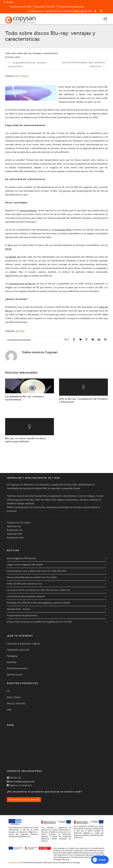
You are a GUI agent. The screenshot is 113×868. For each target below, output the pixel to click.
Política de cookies (51, 863)
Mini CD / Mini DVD (16, 704)
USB (9, 710)
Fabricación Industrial (18, 650)
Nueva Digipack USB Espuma (21, 558)
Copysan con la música (18, 523)
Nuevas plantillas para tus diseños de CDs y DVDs (32, 577)
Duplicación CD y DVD (45, 7)
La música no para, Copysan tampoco (26, 596)
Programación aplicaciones (71, 7)
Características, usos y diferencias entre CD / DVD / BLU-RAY (37, 571)
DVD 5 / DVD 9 (14, 697)
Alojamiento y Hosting (70, 863)
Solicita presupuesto (17, 668)
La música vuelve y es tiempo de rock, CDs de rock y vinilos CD (38, 590)
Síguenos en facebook (21, 785)
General (25, 76)
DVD (17, 76)
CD (8, 691)
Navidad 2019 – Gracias (18, 609)
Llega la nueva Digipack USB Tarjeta (25, 565)
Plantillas (12, 662)
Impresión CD (14, 526)
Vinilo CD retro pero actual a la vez (24, 584)
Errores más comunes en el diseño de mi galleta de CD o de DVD (39, 622)
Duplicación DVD (15, 538)
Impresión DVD (14, 534)
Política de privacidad (32, 863)
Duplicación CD (15, 530)
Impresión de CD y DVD (21, 7)
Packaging (12, 656)
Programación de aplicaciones (22, 616)
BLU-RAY (20, 331)
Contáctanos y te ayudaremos (24, 800)
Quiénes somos (15, 675)
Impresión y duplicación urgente (23, 644)
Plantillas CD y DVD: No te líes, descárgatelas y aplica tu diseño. (39, 603)
